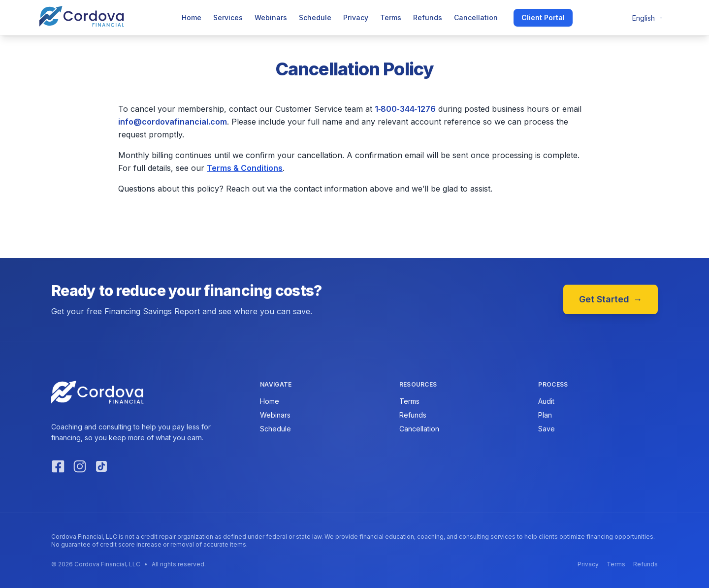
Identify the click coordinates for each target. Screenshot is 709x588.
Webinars (271, 17)
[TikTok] (101, 466)
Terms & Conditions (245, 168)
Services (228, 17)
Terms (391, 17)
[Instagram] (80, 466)
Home (192, 17)
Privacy (356, 17)
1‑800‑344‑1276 (405, 109)
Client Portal (543, 17)
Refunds (428, 17)
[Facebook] (58, 466)
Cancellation (476, 17)
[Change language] (645, 18)
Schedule (315, 17)
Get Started (611, 299)
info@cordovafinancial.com (173, 122)
